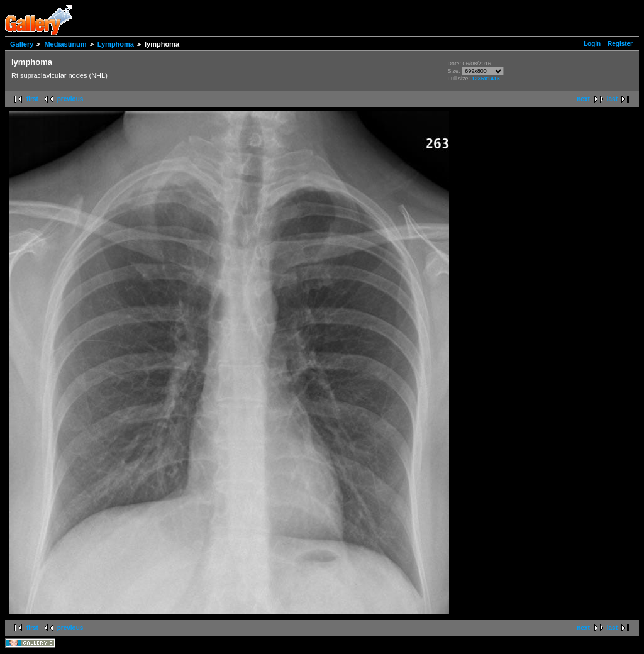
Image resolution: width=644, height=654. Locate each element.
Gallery (22, 44)
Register (620, 44)
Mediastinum (65, 44)
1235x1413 (486, 79)
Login (592, 44)
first (32, 99)
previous (70, 99)
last (612, 99)
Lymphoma (116, 44)
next (583, 99)
